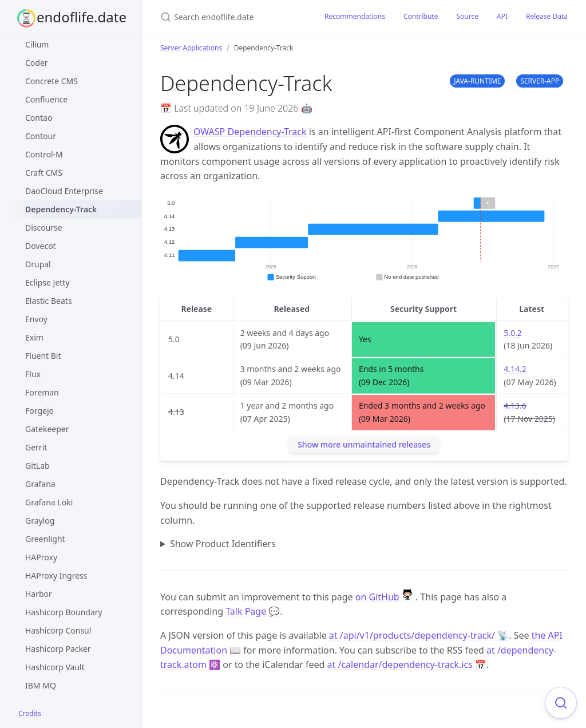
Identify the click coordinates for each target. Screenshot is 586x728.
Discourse (44, 227)
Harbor (39, 594)
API (502, 16)
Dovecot (41, 246)
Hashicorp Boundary (64, 612)
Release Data (547, 16)
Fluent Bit (43, 356)
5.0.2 (513, 333)
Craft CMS (44, 173)
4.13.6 (515, 405)
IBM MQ (41, 685)
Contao (39, 118)
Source (467, 16)
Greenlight (45, 539)
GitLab (37, 466)
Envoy (36, 319)
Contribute (421, 16)
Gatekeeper (47, 429)
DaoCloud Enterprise (64, 191)
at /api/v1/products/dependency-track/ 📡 (419, 635)
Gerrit (36, 447)
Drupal (38, 264)
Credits (30, 713)
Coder (37, 63)
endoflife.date (82, 17)
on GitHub (385, 597)
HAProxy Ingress (56, 575)
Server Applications (191, 48)
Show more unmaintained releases (364, 444)
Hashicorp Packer (58, 649)
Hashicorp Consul (58, 630)
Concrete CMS (52, 81)
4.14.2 (515, 369)
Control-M (44, 154)
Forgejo (39, 411)
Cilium (37, 44)
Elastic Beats (49, 301)
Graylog (40, 521)
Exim (34, 337)
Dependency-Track (61, 209)
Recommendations (355, 16)
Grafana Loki (49, 502)
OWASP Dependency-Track (250, 132)
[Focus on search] (561, 703)
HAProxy (41, 557)
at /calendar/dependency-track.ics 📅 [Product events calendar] (407, 664)
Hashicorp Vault (55, 667)
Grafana (40, 484)
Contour (41, 136)
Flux (33, 374)
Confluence (46, 99)
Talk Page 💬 (253, 611)
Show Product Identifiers (223, 544)
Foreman (42, 392)
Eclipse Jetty (47, 282)
